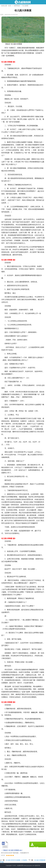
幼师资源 (17, 6)
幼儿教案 (25, 6)
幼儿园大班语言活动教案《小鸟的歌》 (17, 860)
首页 (10, 6)
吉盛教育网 (20, 865)
